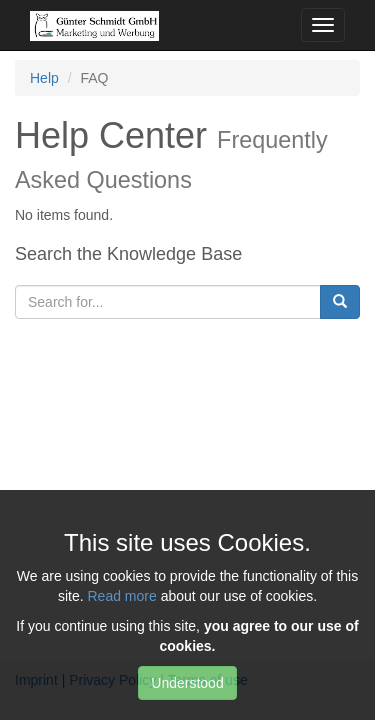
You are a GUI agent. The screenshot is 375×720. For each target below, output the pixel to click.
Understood (187, 683)
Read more (121, 596)
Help (44, 78)
